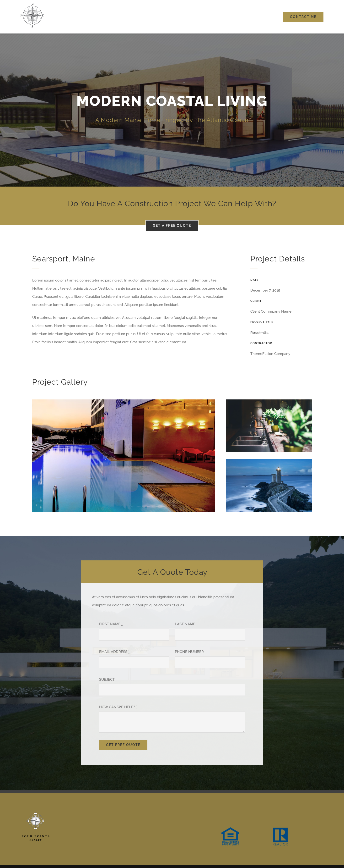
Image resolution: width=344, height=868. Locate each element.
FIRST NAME (111, 624)
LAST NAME (185, 624)
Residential (259, 333)
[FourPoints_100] (32, 5)
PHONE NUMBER (189, 652)
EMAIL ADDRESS (114, 652)
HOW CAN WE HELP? (118, 707)
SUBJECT (107, 680)
